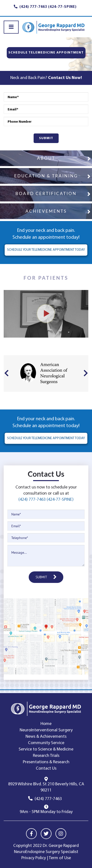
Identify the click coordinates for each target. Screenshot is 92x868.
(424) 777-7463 (48, 799)
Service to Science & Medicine (46, 749)
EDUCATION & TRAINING (46, 176)
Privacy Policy (34, 858)
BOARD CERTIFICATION (46, 193)
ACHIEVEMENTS (46, 211)
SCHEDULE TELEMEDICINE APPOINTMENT (46, 53)
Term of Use (60, 858)
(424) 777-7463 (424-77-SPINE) (46, 500)
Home (46, 724)
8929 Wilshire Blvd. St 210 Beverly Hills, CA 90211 (46, 787)
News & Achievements (46, 737)
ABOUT (46, 158)
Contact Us (46, 769)
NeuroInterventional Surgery (46, 730)
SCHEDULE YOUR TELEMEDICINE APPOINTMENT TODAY (46, 250)
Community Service (46, 743)
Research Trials (46, 756)
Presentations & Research (46, 762)
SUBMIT (46, 138)
